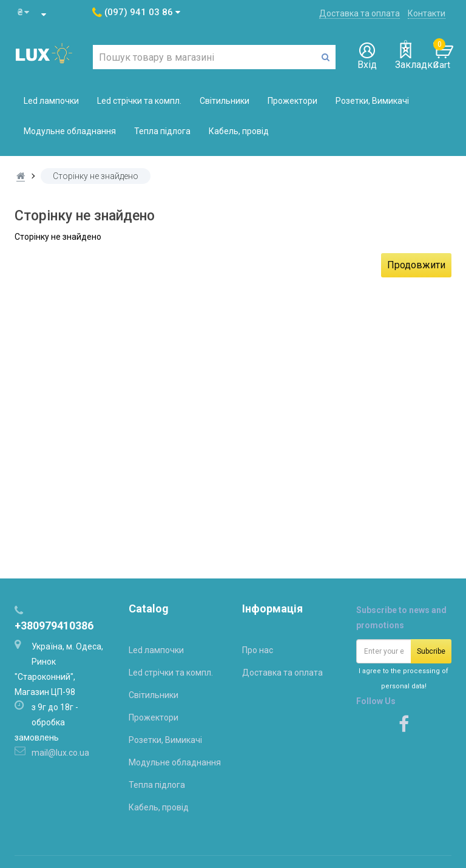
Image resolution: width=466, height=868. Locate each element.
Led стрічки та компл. (139, 101)
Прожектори (292, 101)
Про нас (258, 650)
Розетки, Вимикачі (372, 101)
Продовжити (416, 265)
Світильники (225, 101)
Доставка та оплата (360, 13)
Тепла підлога (162, 131)
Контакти (427, 13)
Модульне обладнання (70, 131)
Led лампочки (51, 101)
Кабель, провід (239, 131)
